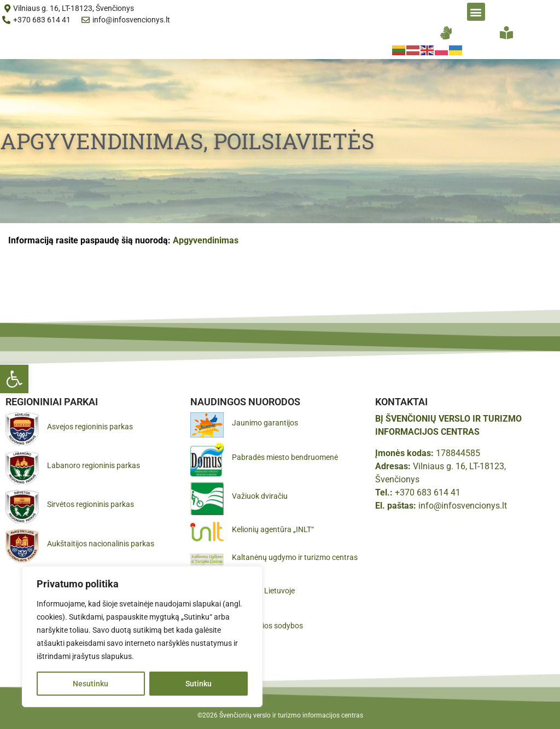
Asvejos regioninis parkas (90, 427)
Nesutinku (91, 684)
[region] (142, 637)
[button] (14, 379)
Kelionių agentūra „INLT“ (273, 529)
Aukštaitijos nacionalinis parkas (101, 544)
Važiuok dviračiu (260, 496)
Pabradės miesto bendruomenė (285, 457)
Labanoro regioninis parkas (94, 465)
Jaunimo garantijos (265, 423)
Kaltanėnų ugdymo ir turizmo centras (295, 557)
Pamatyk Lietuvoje (263, 591)
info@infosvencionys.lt (463, 506)
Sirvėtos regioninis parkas (91, 504)
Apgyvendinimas (206, 240)
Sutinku (199, 684)
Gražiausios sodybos (267, 626)
